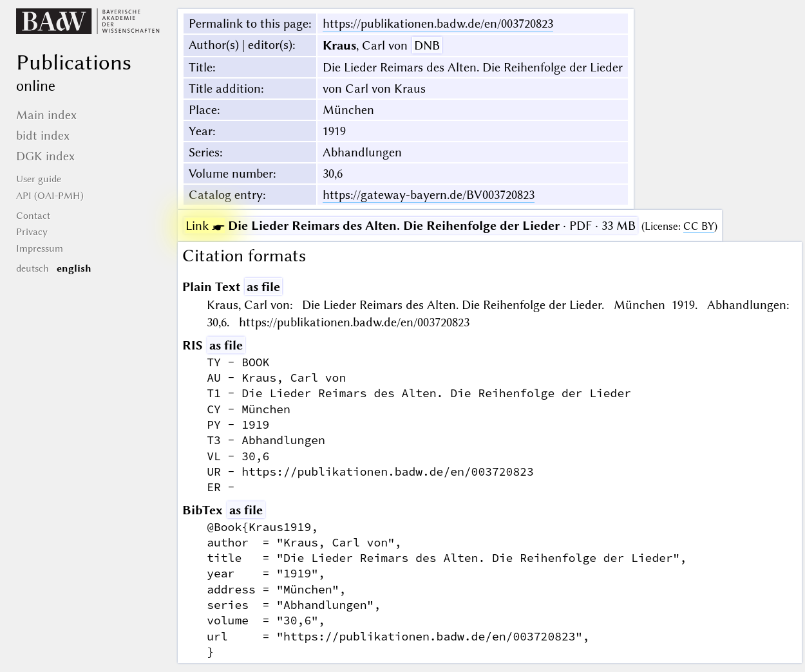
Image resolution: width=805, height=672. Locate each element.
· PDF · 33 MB (411, 226)
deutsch (33, 268)
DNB (427, 45)
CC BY (699, 226)
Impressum (40, 248)
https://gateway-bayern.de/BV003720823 (429, 195)
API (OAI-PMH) (50, 196)
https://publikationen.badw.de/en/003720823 (438, 23)
